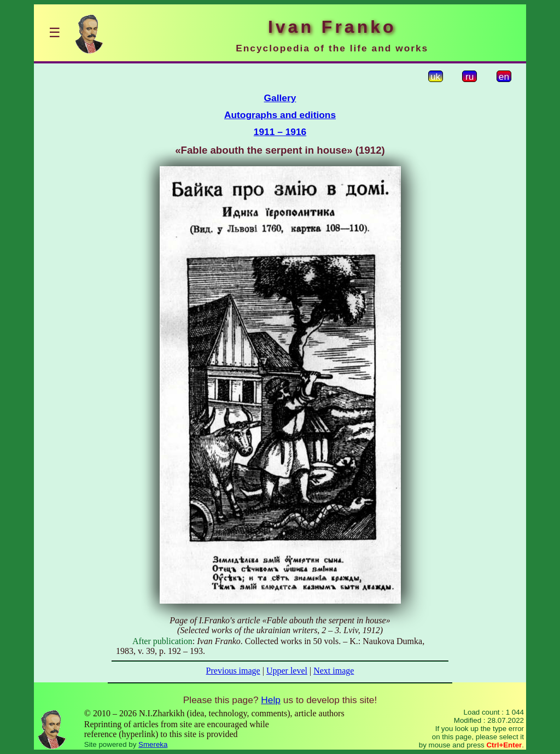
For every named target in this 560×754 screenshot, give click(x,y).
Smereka (153, 744)
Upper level (287, 671)
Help (271, 700)
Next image (334, 671)
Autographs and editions (280, 115)
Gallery (280, 98)
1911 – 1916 (280, 132)
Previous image (233, 671)
